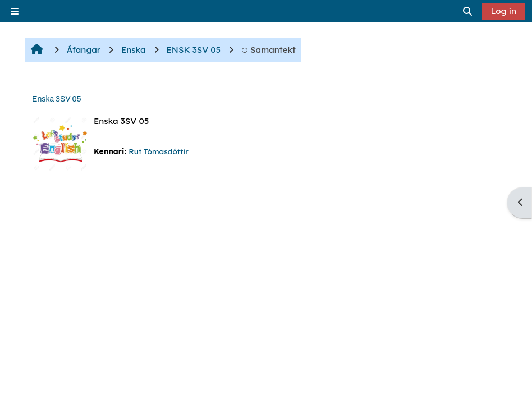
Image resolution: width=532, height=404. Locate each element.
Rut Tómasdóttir (158, 151)
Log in (503, 11)
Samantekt (269, 50)
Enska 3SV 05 (56, 99)
